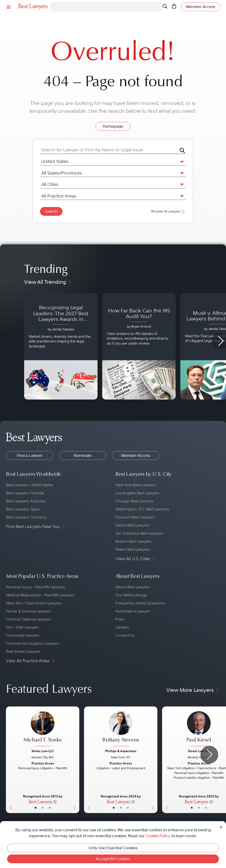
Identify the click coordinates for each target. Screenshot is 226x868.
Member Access (136, 455)
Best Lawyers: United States (29, 485)
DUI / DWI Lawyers (22, 627)
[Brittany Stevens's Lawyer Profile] (121, 729)
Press (120, 619)
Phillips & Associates (121, 751)
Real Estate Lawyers (23, 651)
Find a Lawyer (30, 455)
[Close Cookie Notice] (221, 827)
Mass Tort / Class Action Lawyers (34, 603)
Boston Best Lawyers (133, 541)
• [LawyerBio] (43, 808)
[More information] (55, 801)
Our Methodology (131, 595)
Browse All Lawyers (169, 211)
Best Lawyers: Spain (23, 509)
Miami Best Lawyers (133, 549)
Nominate (83, 455)
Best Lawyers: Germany (26, 517)
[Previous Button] (10, 760)
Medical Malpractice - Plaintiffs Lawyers (40, 595)
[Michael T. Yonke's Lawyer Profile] (43, 729)
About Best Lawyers (133, 587)
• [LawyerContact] (50, 808)
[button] (181, 162)
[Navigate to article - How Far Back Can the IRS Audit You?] (139, 346)
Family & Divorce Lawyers (28, 611)
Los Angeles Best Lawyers (137, 493)
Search (51, 211)
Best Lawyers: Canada (25, 493)
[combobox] (110, 150)
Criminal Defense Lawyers (29, 619)
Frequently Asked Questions (140, 603)
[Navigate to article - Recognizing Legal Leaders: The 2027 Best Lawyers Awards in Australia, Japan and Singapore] (61, 346)
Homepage (113, 126)
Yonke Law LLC (43, 751)
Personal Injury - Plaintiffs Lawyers (35, 587)
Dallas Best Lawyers (133, 525)
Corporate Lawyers (23, 635)
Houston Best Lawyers (135, 517)
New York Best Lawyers (136, 485)
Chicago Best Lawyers (135, 501)
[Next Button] (76, 760)
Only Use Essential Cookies (113, 848)
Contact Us (125, 635)
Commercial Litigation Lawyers (33, 643)
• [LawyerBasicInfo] (36, 808)
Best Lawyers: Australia (26, 501)
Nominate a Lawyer (133, 611)
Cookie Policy (158, 836)
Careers (122, 627)
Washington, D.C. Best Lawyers (142, 509)
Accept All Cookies (113, 859)
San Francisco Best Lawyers (139, 533)
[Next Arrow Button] (209, 755)
